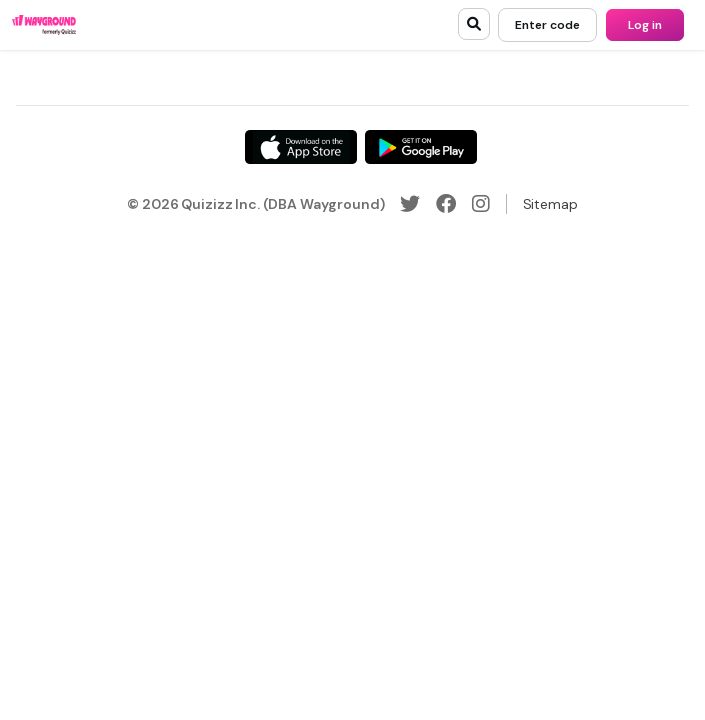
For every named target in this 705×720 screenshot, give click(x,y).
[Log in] (645, 25)
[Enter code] (547, 25)
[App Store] (301, 147)
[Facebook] (446, 204)
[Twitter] (410, 204)
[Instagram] (481, 204)
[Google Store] (421, 147)
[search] (474, 24)
